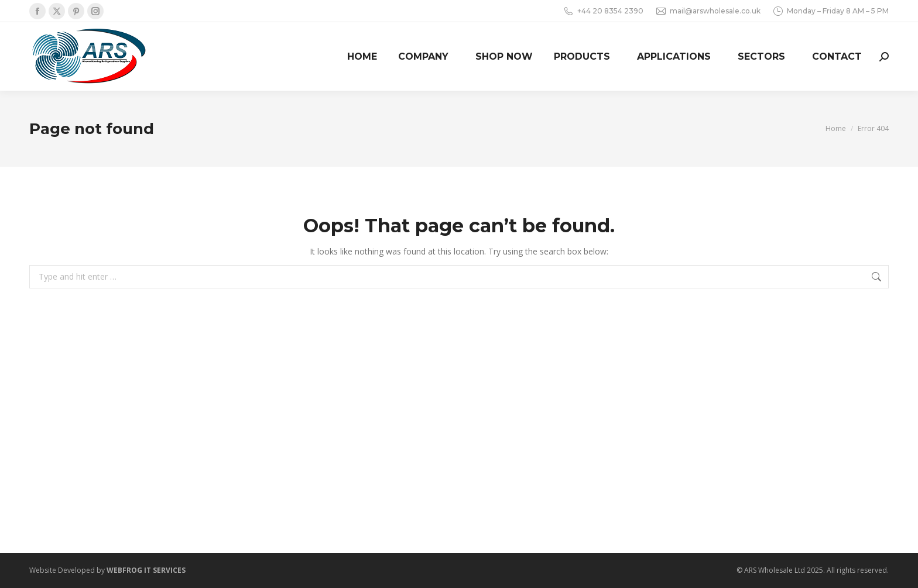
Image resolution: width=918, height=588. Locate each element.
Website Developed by (107, 570)
